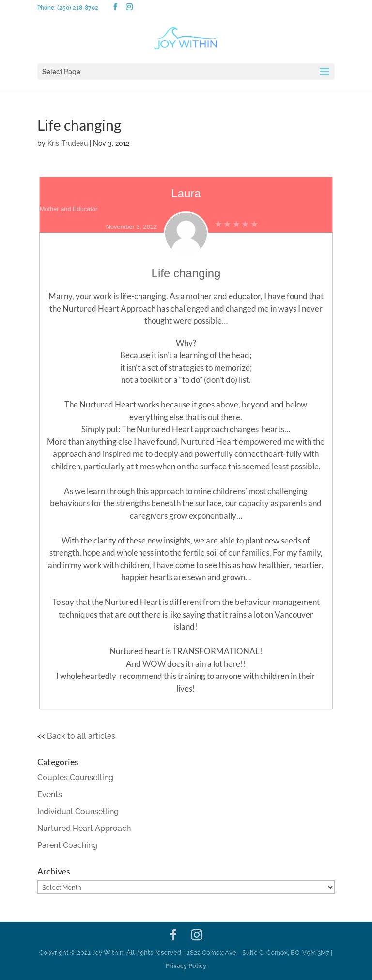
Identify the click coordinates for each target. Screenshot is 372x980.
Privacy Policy (186, 966)
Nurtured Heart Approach (84, 828)
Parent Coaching (67, 845)
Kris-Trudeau (68, 143)
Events (50, 794)
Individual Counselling (78, 811)
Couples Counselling (75, 777)
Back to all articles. (82, 736)
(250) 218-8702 (78, 8)
